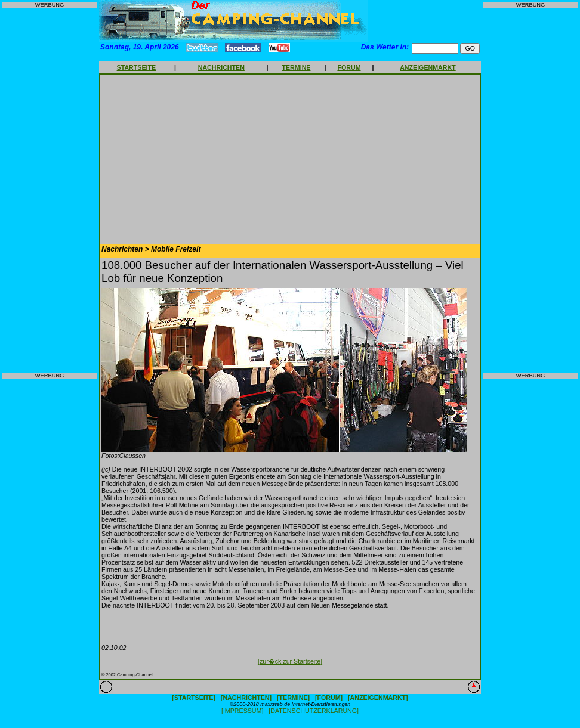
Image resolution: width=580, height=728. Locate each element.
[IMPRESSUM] (242, 711)
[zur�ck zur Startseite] (290, 661)
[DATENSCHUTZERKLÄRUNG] (314, 711)
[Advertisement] (50, 190)
